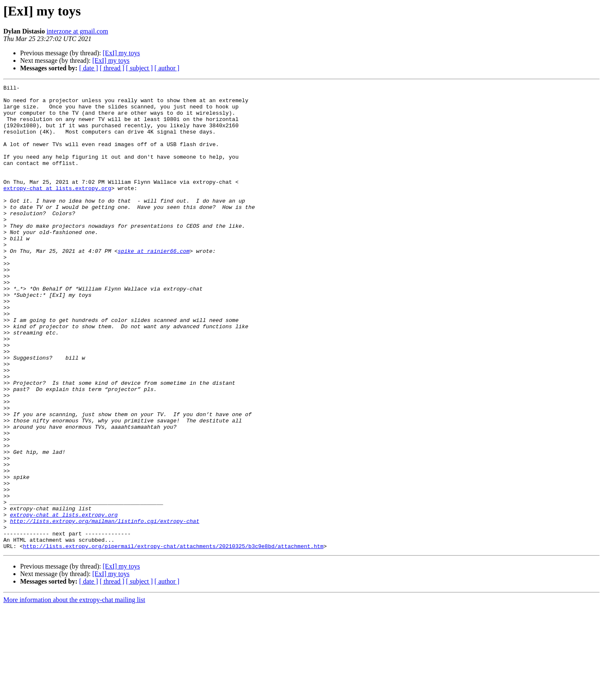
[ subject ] (139, 68)
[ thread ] (112, 68)
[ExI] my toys (121, 53)
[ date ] (89, 68)
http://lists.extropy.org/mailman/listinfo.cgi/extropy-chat (105, 609)
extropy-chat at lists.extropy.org (57, 209)
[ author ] (167, 68)
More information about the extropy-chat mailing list (74, 693)
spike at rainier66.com (154, 285)
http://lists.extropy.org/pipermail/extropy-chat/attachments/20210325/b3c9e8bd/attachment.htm (173, 639)
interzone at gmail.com (77, 31)
